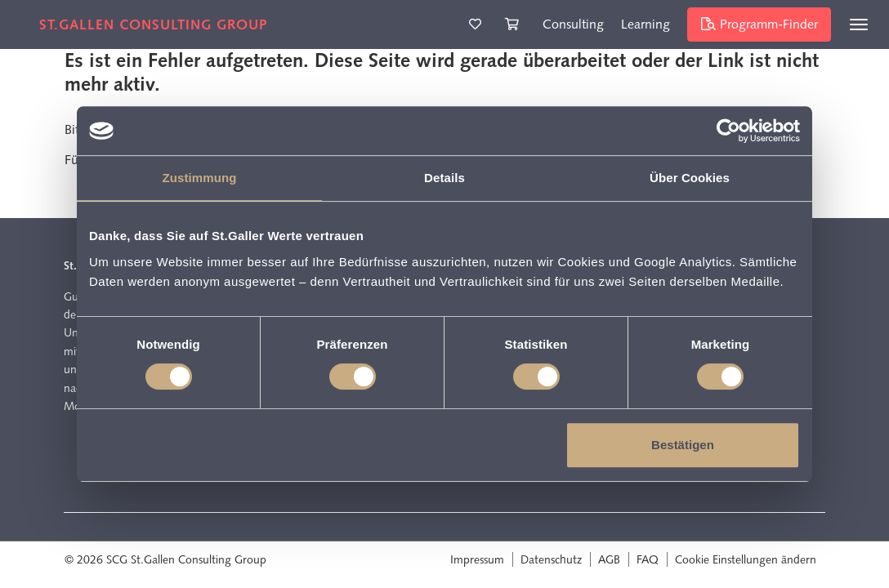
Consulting (573, 24)
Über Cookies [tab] (690, 178)
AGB (609, 559)
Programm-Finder (759, 24)
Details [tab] (444, 178)
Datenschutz (551, 559)
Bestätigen (683, 445)
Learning (646, 24)
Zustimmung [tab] (200, 178)
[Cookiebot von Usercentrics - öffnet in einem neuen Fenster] (728, 131)
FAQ (648, 559)
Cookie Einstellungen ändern (746, 559)
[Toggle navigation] (859, 24)
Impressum (477, 559)
